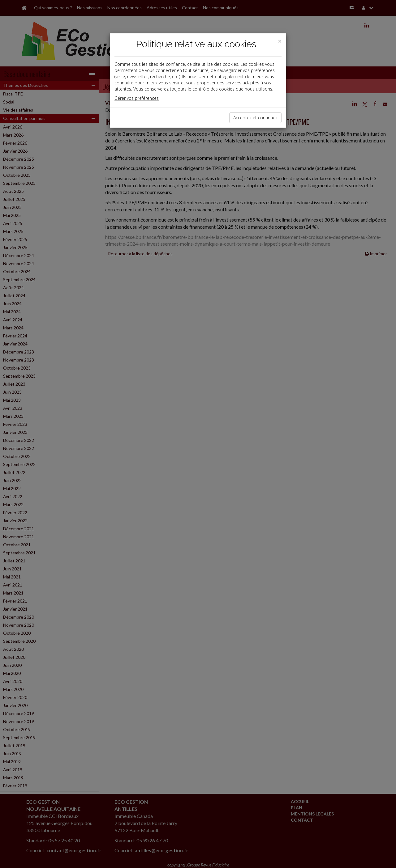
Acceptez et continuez (255, 118)
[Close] (280, 41)
